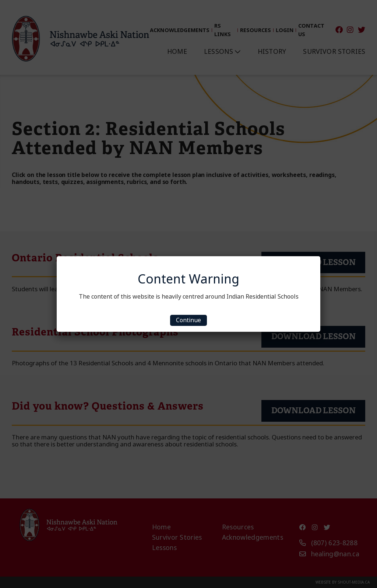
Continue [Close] (188, 320)
